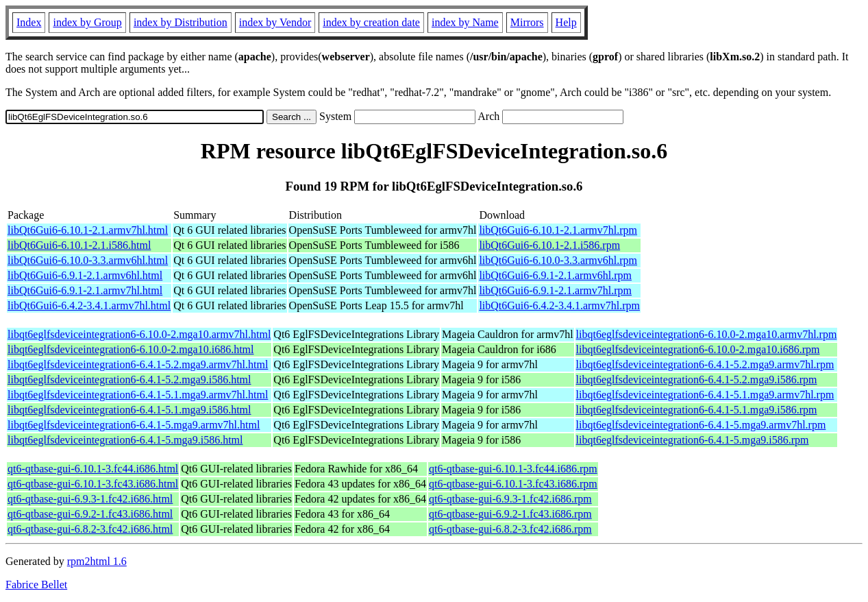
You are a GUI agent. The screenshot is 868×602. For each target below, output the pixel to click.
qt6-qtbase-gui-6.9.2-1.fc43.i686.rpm (510, 514)
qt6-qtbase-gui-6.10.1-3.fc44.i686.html (93, 469)
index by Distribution (181, 22)
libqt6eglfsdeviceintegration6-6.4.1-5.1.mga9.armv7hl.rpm (705, 395)
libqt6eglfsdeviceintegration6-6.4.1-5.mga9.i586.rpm (693, 440)
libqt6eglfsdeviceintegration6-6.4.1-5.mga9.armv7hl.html (134, 425)
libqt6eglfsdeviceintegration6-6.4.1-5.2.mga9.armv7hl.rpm (705, 364)
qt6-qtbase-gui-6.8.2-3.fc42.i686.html (90, 529)
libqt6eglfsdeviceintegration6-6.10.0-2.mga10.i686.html (131, 349)
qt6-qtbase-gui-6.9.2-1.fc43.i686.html (90, 514)
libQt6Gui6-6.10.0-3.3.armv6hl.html (88, 260)
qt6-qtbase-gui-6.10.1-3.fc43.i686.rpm (513, 484)
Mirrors (527, 22)
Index (29, 22)
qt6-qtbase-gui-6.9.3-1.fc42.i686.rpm (510, 499)
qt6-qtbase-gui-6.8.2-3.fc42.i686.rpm (510, 529)
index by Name (465, 22)
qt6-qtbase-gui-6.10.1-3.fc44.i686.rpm (513, 469)
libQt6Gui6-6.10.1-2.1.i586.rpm (549, 245)
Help (566, 22)
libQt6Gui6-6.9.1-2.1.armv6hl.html (85, 275)
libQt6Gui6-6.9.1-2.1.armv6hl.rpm (555, 275)
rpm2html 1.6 (97, 561)
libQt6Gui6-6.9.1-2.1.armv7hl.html (85, 290)
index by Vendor (275, 22)
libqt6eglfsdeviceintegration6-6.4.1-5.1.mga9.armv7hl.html (138, 395)
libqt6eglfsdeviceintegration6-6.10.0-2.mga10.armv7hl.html (139, 334)
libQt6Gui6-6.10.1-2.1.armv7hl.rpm (558, 230)
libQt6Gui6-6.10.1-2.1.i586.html (79, 245)
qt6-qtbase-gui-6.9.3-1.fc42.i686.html (90, 499)
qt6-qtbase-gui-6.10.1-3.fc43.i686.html (93, 484)
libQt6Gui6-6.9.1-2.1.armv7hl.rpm (555, 290)
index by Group (87, 22)
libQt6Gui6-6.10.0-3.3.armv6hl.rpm (558, 260)
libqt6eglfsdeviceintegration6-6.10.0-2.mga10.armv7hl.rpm (707, 334)
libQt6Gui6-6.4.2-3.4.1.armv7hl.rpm (559, 305)
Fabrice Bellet (36, 585)
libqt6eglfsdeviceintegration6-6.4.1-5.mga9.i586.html (125, 440)
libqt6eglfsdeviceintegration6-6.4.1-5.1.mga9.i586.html (129, 410)
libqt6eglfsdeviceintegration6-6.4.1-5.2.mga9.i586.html (129, 380)
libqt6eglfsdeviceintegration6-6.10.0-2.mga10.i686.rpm (698, 349)
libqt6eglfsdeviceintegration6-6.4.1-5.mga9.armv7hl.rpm (701, 425)
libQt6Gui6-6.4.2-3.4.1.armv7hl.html (89, 305)
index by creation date (371, 22)
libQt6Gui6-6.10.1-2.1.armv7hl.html (88, 230)
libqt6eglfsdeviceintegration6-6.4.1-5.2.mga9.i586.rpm (697, 380)
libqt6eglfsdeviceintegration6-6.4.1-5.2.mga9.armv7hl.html (138, 364)
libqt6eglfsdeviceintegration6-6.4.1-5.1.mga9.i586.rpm (697, 410)
